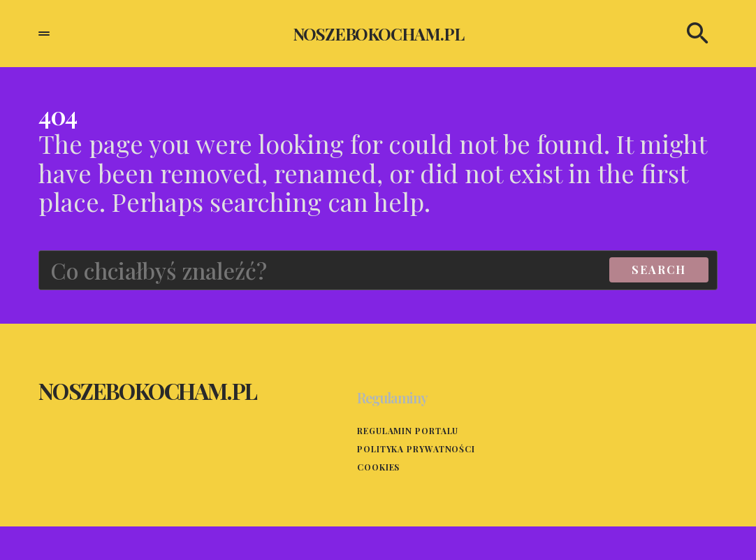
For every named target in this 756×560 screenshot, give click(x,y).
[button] (44, 34)
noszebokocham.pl (378, 34)
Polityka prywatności (416, 449)
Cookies (378, 467)
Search (659, 270)
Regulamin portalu (408, 431)
